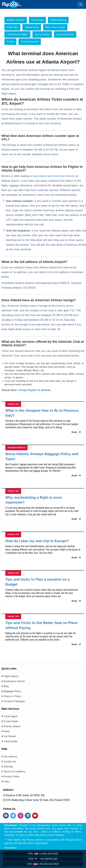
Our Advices (10, 757)
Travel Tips (37, 20)
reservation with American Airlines (54, 176)
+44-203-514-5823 (43, 864)
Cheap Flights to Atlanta (34, 390)
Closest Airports (30, 42)
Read (76, 432)
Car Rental (10, 736)
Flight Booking (58, 20)
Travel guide (11, 741)
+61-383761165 (43, 859)
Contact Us (10, 762)
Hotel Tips (12, 27)
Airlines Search (12, 726)
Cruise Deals (11, 721)
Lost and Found (65, 34)
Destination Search (14, 681)
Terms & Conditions (15, 772)
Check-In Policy (12, 696)
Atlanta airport (65, 306)
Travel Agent (11, 716)
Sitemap (8, 767)
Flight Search (11, 676)
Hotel (7, 731)
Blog (6, 686)
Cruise (10, 42)
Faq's (7, 782)
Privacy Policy (12, 777)
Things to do (32, 27)
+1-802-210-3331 (43, 854)
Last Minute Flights (17, 34)
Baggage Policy (12, 691)
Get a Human (42, 34)
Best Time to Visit (55, 27)
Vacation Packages (14, 701)
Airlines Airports (16, 20)
